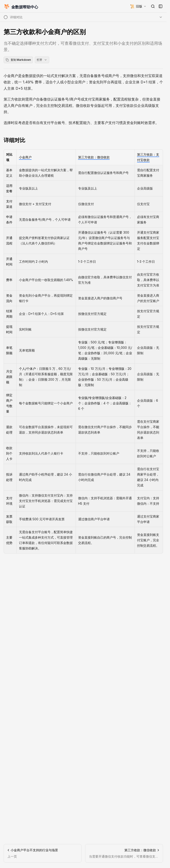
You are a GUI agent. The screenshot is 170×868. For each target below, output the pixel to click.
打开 (42, 60)
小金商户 (25, 157)
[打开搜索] (153, 6)
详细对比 (14, 140)
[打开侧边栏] (161, 6)
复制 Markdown (18, 60)
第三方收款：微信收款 (94, 157)
